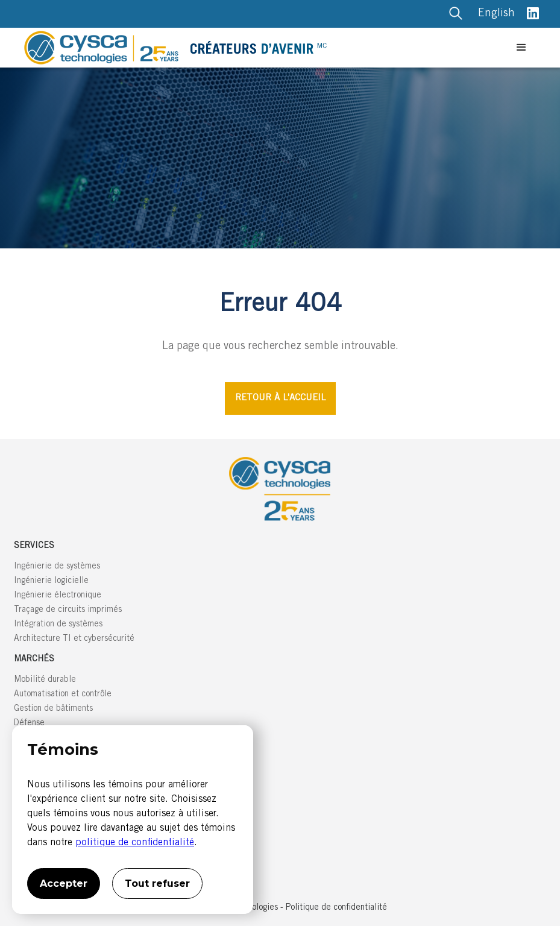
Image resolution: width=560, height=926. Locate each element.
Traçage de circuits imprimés (68, 610)
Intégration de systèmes (58, 625)
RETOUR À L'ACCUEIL (280, 398)
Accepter (64, 883)
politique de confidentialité (135, 843)
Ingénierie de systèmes (57, 567)
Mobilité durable (45, 680)
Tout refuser (157, 883)
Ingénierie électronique (58, 596)
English (496, 14)
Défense (29, 723)
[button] (521, 48)
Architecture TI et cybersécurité (74, 639)
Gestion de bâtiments (53, 709)
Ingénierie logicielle (51, 581)
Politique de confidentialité (336, 908)
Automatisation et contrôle (63, 694)
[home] (266, 48)
